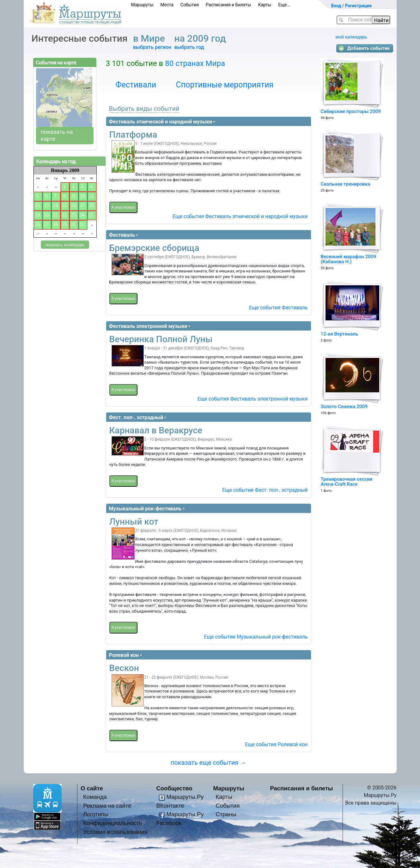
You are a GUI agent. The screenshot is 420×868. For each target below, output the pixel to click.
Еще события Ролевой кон (276, 744)
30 (73, 224)
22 (64, 215)
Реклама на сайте (107, 806)
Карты (265, 5)
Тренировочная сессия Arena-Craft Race (347, 482)
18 (91, 205)
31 (82, 224)
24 (82, 215)
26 (37, 224)
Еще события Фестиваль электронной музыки (253, 399)
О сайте (92, 788)
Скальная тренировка (346, 184)
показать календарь (65, 245)
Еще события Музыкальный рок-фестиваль (256, 637)
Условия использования (115, 832)
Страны (226, 814)
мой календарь (351, 37)
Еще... (284, 5)
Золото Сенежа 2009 (344, 407)
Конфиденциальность (113, 823)
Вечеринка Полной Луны (161, 339)
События (190, 5)
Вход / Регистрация (352, 6)
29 (64, 224)
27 (46, 224)
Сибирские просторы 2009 (351, 111)
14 (55, 205)
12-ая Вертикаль (340, 334)
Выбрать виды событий (144, 109)
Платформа (133, 135)
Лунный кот (134, 522)
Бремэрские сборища (154, 248)
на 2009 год (201, 38)
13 (46, 205)
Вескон (124, 668)
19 (37, 215)
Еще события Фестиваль (278, 308)
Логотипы (96, 814)
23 (73, 215)
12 (37, 205)
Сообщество (174, 788)
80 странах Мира (195, 63)
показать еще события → (208, 763)
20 (46, 215)
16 (73, 205)
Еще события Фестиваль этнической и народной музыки (240, 216)
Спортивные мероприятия (225, 85)
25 (91, 215)
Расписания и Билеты (228, 5)
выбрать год (189, 47)
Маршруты (142, 5)
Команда (95, 797)
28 (55, 224)
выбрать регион (152, 47)
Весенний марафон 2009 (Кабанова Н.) (349, 259)
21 (55, 215)
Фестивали (136, 85)
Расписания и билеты (302, 788)
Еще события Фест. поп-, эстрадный (265, 490)
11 (91, 196)
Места (167, 5)
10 (82, 196)
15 (64, 205)
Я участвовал (123, 207)
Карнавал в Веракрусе (156, 430)
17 (82, 205)
